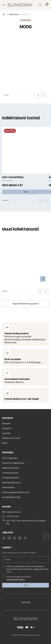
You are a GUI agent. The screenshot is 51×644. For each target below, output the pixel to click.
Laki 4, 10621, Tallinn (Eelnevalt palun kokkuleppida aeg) (26, 522)
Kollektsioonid (14, 14)
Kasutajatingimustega (16, 579)
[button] (38, 95)
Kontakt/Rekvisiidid (11, 497)
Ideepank (6, 423)
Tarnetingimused (10, 473)
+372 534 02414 (12, 516)
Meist (5, 443)
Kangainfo (7, 428)
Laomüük (6, 433)
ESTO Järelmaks (10, 458)
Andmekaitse (8, 487)
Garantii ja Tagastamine (13, 463)
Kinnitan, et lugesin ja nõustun (17, 578)
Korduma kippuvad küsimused (16, 492)
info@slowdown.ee (13, 512)
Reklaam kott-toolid (11, 438)
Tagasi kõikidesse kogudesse (26, 304)
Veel (26, 192)
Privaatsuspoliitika (11, 478)
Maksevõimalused (11, 468)
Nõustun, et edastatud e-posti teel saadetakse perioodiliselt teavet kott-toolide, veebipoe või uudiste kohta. (25, 569)
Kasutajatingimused (11, 482)
